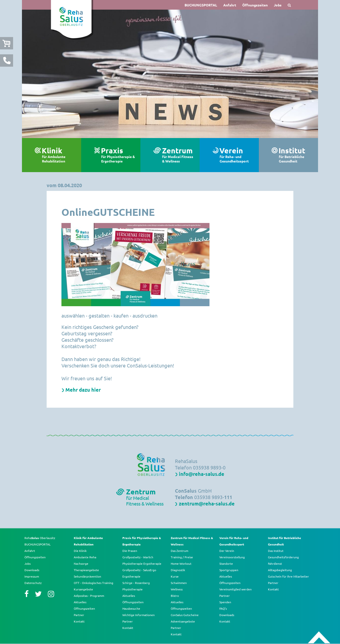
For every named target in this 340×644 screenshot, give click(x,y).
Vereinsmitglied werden (236, 589)
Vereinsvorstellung (232, 557)
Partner (79, 615)
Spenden (225, 602)
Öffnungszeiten (255, 5)
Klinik (59, 155)
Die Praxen (130, 551)
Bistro (175, 596)
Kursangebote (83, 589)
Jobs (278, 5)
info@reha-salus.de (202, 474)
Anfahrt (230, 5)
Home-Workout (181, 563)
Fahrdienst (275, 563)
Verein (237, 155)
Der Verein (227, 551)
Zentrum (178, 155)
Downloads (32, 570)
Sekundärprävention (87, 576)
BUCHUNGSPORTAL (201, 5)
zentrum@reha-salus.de (207, 503)
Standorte (226, 563)
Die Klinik (80, 551)
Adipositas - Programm (89, 596)
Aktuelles (80, 602)
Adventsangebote (183, 621)
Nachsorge (81, 563)
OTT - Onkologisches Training (94, 583)
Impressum (32, 576)
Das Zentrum (179, 551)
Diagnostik (178, 570)
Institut (296, 155)
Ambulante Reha (85, 557)
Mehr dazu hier (83, 390)
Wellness (177, 589)
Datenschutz (33, 583)
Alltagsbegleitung (280, 570)
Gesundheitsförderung (283, 557)
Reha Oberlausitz (40, 538)
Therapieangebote (86, 570)
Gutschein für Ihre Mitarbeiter (288, 576)
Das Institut (276, 551)
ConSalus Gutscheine (185, 615)
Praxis (118, 155)
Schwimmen (179, 583)
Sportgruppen (229, 570)
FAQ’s (223, 608)
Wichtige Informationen (139, 615)
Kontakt (79, 621)
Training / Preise (182, 557)
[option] (170, 74)
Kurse (175, 576)
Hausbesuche (131, 608)
